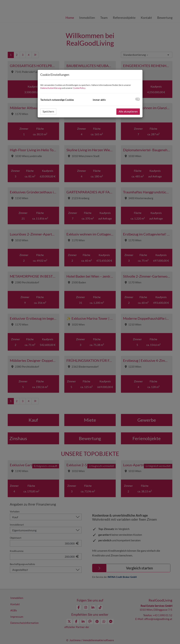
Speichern (48, 111)
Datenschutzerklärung (51, 88)
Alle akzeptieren (128, 111)
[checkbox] (137, 99)
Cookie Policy (79, 88)
